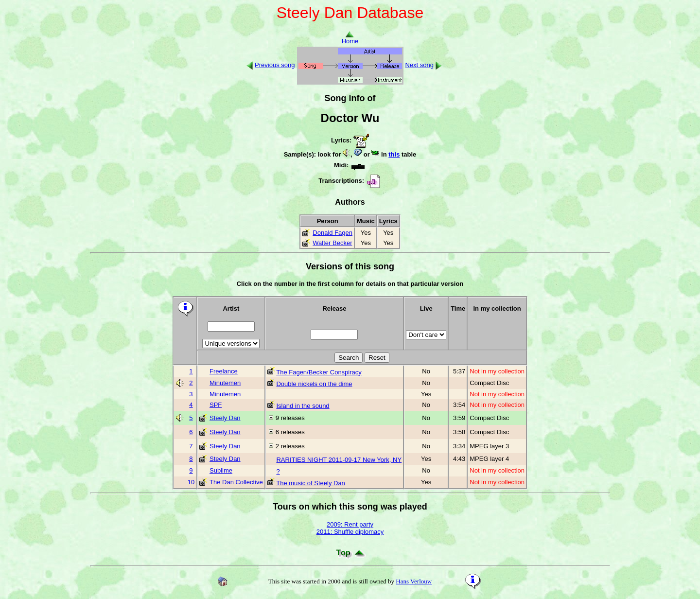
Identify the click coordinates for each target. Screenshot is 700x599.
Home (350, 38)
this (394, 154)
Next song (420, 65)
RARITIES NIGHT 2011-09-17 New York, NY (339, 460)
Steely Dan (225, 418)
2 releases (290, 446)
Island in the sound (303, 406)
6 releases (290, 432)
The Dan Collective (236, 482)
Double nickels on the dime (314, 384)
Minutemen (225, 383)
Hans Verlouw (414, 581)
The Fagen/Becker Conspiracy (319, 372)
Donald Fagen (332, 233)
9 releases (290, 418)
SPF (216, 405)
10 (191, 482)
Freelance (224, 371)
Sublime (221, 470)
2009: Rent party (350, 524)
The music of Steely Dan (311, 483)
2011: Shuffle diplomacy (350, 532)
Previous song (275, 65)
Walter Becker (332, 243)
